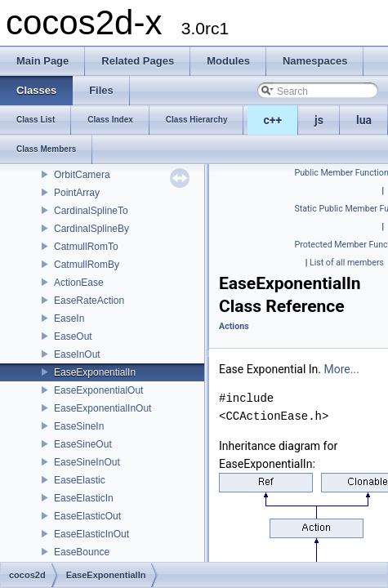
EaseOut (73, 336)
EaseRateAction (89, 301)
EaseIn (69, 318)
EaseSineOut (83, 444)
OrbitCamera (82, 175)
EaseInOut (77, 354)
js (319, 120)
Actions (234, 326)
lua (364, 120)
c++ (273, 120)
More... (342, 369)
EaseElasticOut (87, 516)
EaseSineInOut (87, 462)
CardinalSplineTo (91, 211)
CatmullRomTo (86, 247)
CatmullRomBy (87, 265)
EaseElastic (80, 480)
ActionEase (79, 283)
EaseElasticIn (84, 498)
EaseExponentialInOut (103, 408)
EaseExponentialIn (95, 372)
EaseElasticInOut (91, 534)
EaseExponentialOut (98, 390)
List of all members (347, 263)
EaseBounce (82, 552)
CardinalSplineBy (91, 229)
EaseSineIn (79, 426)
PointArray (77, 193)
